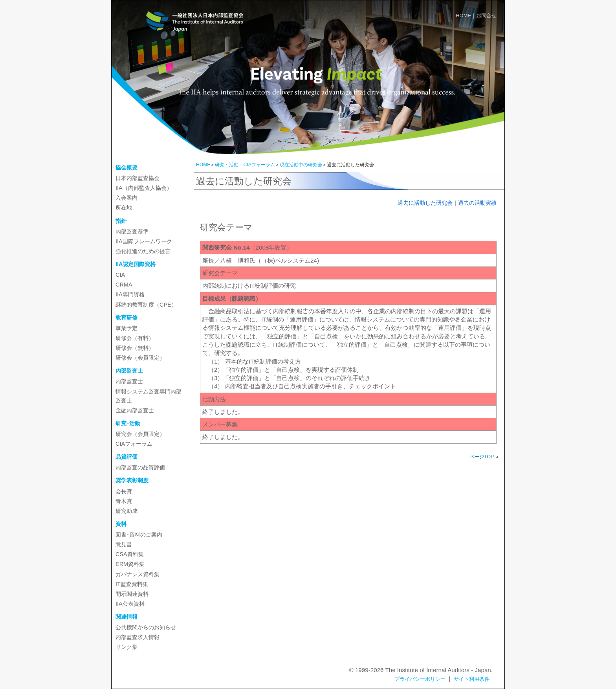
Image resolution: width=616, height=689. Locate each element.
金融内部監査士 (135, 410)
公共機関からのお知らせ (146, 627)
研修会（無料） (135, 348)
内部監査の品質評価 (140, 467)
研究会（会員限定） (140, 434)
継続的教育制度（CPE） (146, 305)
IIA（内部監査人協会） (144, 188)
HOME (463, 16)
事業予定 (126, 328)
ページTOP (482, 457)
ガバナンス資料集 (137, 574)
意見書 (124, 544)
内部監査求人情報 (137, 637)
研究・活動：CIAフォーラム (245, 165)
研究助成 (126, 511)
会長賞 (124, 491)
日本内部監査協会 (137, 178)
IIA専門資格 (130, 294)
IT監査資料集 (132, 584)
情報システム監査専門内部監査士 (148, 396)
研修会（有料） (135, 338)
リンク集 (126, 647)
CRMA (124, 285)
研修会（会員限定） (140, 358)
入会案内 (126, 198)
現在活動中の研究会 (301, 165)
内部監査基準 (132, 232)
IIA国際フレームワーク (144, 241)
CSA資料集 (130, 554)
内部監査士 (129, 381)
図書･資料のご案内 (139, 535)
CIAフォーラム (134, 444)
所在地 (124, 208)
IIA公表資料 (130, 604)
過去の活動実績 (477, 203)
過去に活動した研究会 (425, 203)
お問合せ (486, 16)
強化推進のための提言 (143, 251)
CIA (120, 275)
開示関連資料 (132, 594)
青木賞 (124, 501)
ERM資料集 (130, 564)
